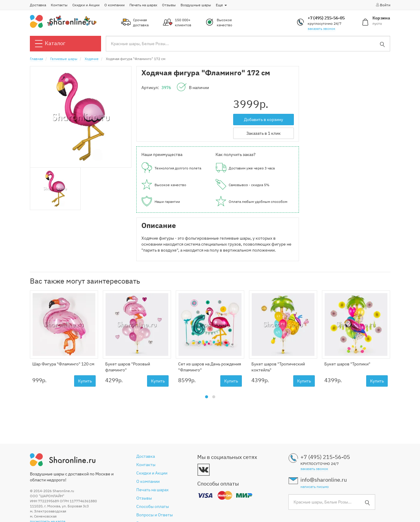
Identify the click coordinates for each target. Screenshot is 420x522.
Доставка (38, 5)
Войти (383, 5)
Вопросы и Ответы (155, 515)
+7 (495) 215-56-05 (326, 18)
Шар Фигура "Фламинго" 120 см (63, 364)
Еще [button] (221, 5)
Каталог (50, 44)
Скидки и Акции (86, 5)
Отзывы (169, 5)
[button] (207, 397)
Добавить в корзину (264, 120)
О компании (114, 5)
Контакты (59, 5)
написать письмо (315, 487)
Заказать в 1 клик (264, 133)
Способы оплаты (153, 506)
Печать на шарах (143, 5)
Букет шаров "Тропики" (347, 364)
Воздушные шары (196, 5)
